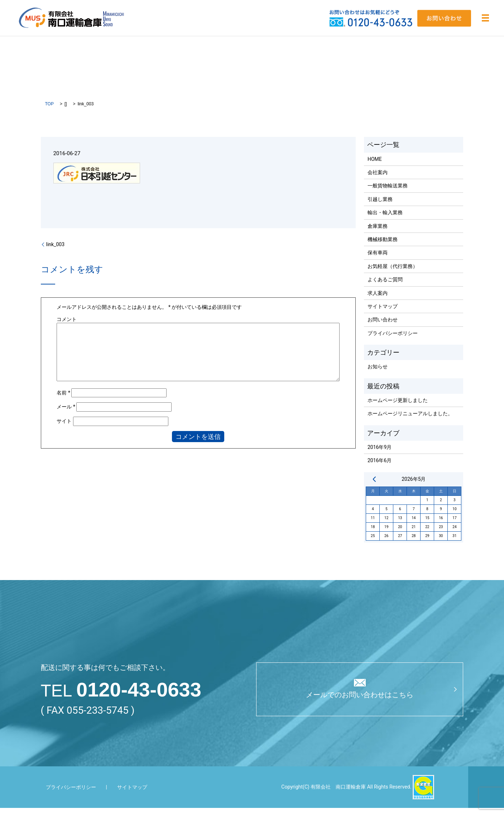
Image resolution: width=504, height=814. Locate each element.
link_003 (56, 250)
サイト (64, 427)
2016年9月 (380, 453)
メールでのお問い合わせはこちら (360, 703)
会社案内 (378, 178)
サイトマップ (383, 312)
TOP (49, 110)
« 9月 (374, 485)
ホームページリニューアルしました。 (410, 420)
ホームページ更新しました (398, 406)
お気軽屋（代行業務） (393, 272)
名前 (63, 399)
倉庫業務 (378, 232)
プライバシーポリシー (393, 339)
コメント (67, 325)
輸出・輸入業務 (385, 219)
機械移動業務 (383, 245)
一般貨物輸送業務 (388, 192)
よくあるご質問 (385, 286)
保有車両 (378, 259)
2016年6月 (380, 467)
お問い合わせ (383, 326)
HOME (375, 165)
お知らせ (378, 373)
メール (66, 413)
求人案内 (378, 299)
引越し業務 (380, 205)
